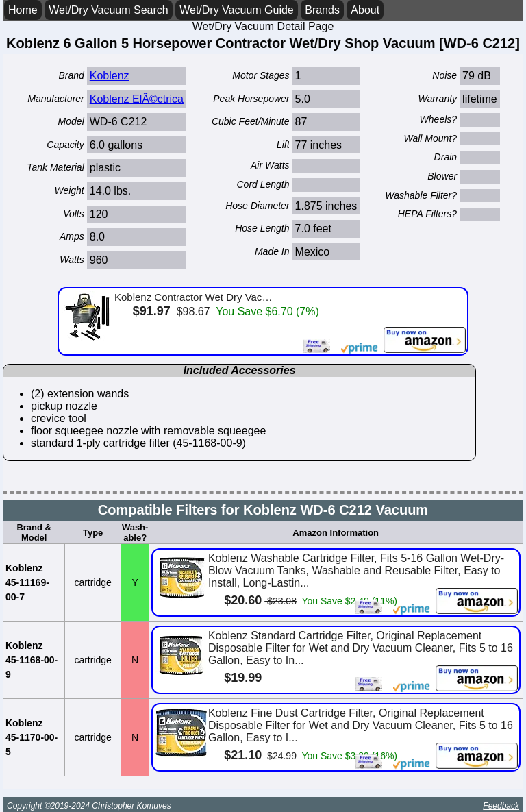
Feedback (501, 806)
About (365, 10)
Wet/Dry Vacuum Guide (237, 10)
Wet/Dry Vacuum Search (109, 10)
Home (23, 10)
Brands (322, 10)
